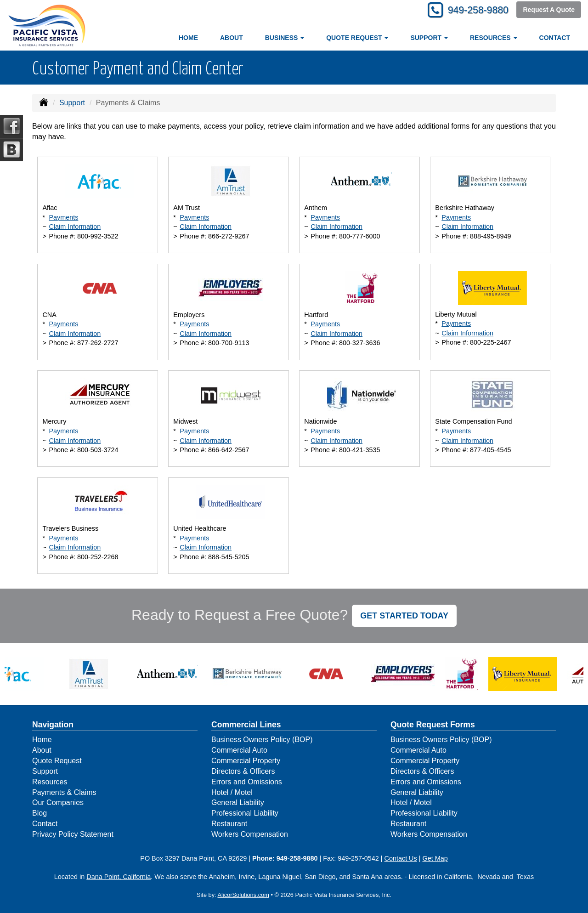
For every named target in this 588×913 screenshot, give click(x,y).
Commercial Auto (239, 750)
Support (72, 103)
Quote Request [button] (357, 38)
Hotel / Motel (232, 792)
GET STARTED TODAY (404, 616)
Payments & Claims (64, 792)
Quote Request (57, 761)
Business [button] (285, 38)
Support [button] (429, 38)
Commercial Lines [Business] (246, 725)
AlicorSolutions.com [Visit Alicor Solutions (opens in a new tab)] (243, 895)
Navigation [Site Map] (53, 725)
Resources (50, 782)
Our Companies (58, 802)
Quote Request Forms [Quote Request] (433, 725)
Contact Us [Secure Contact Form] (401, 858)
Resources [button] (494, 38)
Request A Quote (549, 10)
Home (188, 38)
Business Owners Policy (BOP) (262, 740)
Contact (555, 38)
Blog (40, 813)
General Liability (238, 802)
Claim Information (75, 227)
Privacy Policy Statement (73, 834)
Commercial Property (246, 761)
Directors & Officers (243, 771)
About (232, 38)
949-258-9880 (476, 10)
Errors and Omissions (247, 782)
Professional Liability (245, 813)
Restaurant (229, 824)
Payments (63, 217)
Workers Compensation (250, 834)
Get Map (435, 858)
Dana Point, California (119, 877)
